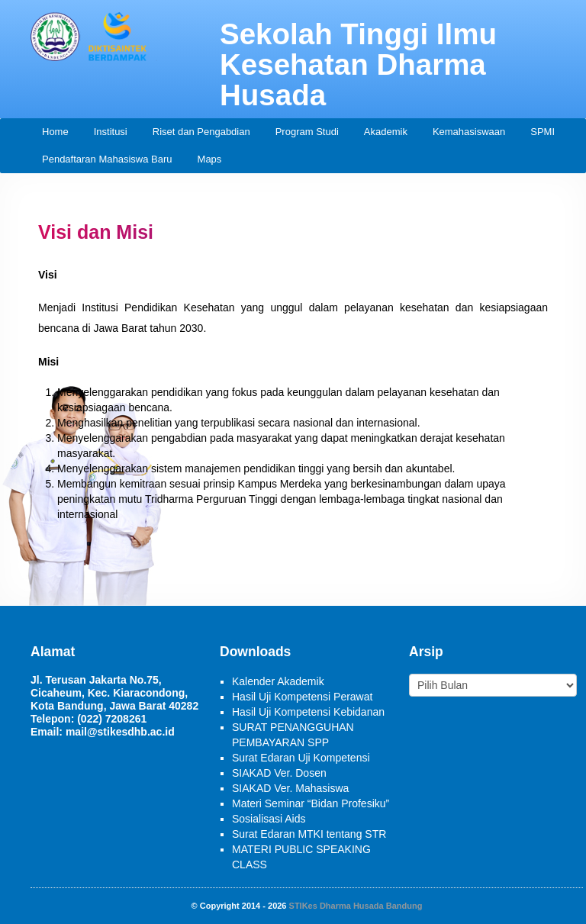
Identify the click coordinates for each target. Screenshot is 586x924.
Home (55, 132)
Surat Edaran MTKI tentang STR (309, 834)
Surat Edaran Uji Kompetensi (301, 758)
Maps (210, 159)
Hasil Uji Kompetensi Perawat (302, 697)
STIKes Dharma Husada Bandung (356, 906)
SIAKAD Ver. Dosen (279, 773)
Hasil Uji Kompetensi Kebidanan (308, 712)
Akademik (386, 132)
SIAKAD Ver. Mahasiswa (290, 788)
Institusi (111, 132)
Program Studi (307, 132)
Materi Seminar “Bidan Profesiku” (311, 803)
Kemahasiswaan (469, 132)
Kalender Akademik (278, 681)
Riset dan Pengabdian (201, 132)
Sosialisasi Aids (269, 819)
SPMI (543, 132)
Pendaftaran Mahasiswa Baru (107, 159)
